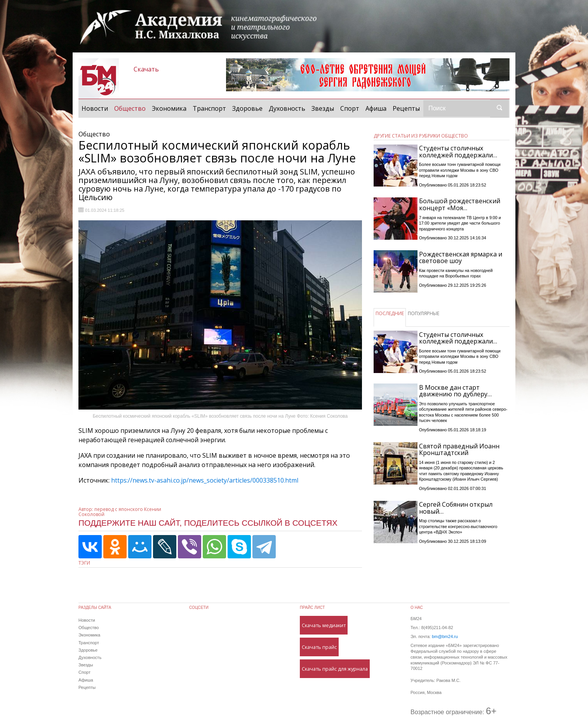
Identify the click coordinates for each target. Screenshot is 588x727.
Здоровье (247, 108)
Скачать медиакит (324, 625)
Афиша (376, 108)
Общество (131, 108)
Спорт (350, 108)
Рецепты (406, 108)
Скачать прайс (319, 647)
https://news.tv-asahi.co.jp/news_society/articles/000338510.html (205, 480)
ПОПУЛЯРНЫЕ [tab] (424, 313)
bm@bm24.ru (445, 636)
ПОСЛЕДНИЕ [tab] (390, 313)
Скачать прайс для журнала (335, 669)
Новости (95, 108)
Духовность (287, 108)
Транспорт (209, 108)
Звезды (323, 108)
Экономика (169, 108)
